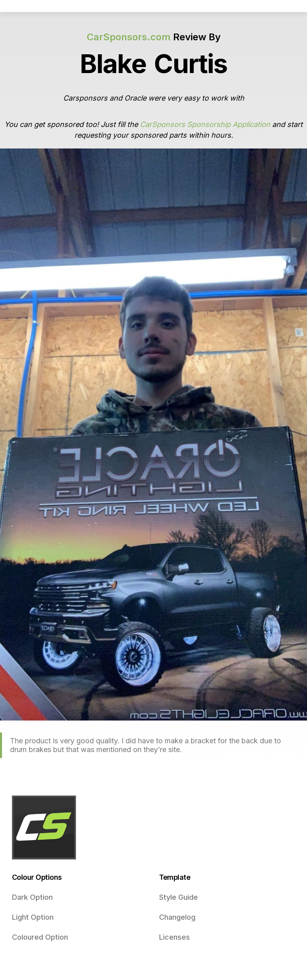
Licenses (174, 937)
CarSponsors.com (129, 37)
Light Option (33, 917)
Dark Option (32, 897)
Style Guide (178, 897)
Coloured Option (40, 937)
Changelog (177, 917)
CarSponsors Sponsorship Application (205, 124)
